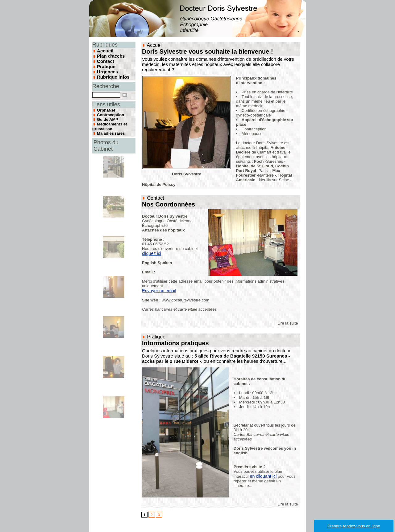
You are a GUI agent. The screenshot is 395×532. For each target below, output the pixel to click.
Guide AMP (106, 115)
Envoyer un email (159, 289)
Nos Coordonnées (166, 203)
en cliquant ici (264, 474)
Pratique (106, 65)
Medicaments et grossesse (107, 121)
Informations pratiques (172, 342)
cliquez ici (151, 252)
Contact (105, 60)
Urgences (107, 70)
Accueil (105, 51)
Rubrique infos (112, 75)
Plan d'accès (110, 55)
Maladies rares (109, 126)
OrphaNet (105, 108)
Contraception (108, 112)
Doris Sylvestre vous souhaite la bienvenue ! (201, 51)
